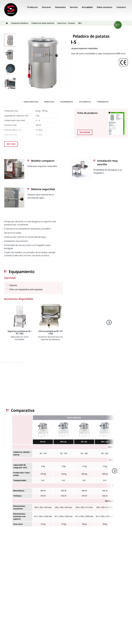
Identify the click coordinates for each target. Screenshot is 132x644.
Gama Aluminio (74, 418)
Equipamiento (67, 102)
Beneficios (49, 102)
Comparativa (103, 102)
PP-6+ (43, 442)
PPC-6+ (64, 442)
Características (31, 102)
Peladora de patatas (91, 36)
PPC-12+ (105, 442)
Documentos (85, 102)
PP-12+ (84, 442)
